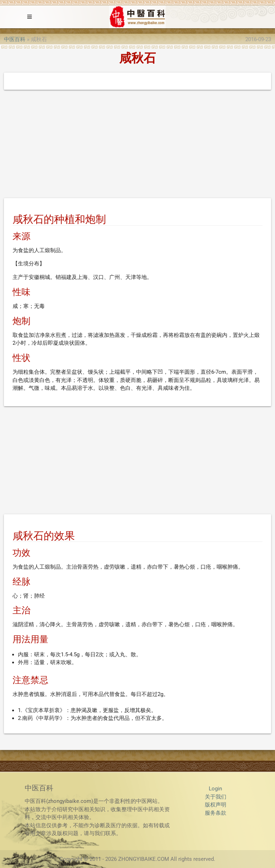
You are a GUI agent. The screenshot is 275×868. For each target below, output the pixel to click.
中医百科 (15, 39)
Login (215, 789)
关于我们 (216, 797)
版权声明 (216, 805)
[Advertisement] (137, 145)
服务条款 (216, 813)
